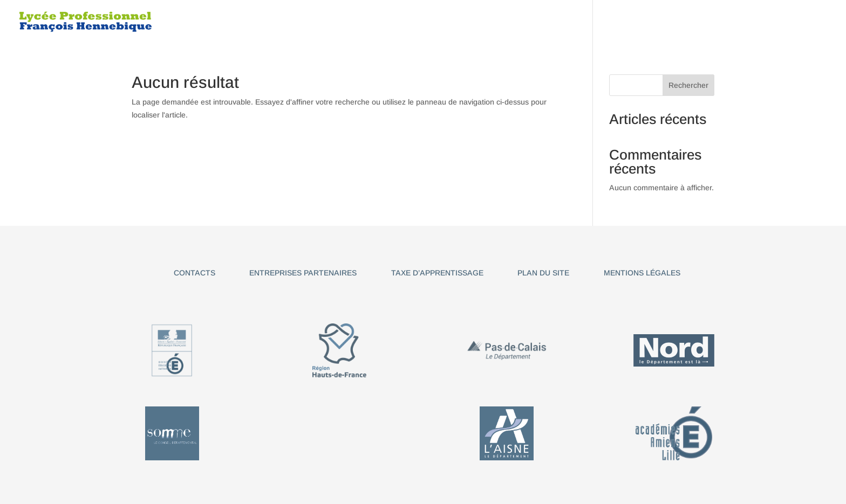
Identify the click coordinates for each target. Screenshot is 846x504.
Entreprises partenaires (303, 273)
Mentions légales (642, 273)
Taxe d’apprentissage (437, 273)
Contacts (195, 273)
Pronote (781, 22)
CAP (409, 22)
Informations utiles (694, 22)
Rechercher (688, 85)
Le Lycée (359, 22)
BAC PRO (458, 22)
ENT (821, 22)
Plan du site (543, 273)
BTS (619, 22)
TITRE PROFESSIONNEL (543, 22)
